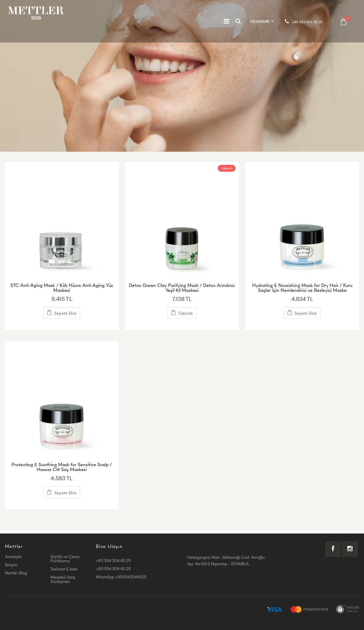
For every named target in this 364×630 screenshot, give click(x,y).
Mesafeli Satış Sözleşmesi (63, 579)
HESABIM (260, 21)
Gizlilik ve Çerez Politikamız (65, 559)
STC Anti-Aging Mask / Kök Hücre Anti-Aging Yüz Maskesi (62, 288)
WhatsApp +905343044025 (121, 577)
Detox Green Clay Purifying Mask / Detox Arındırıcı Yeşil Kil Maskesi (182, 288)
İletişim (11, 565)
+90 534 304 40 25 (307, 22)
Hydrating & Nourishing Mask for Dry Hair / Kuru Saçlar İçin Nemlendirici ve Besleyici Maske (302, 288)
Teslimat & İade (64, 569)
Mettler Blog (16, 573)
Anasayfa (13, 557)
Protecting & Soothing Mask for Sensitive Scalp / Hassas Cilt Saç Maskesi (62, 467)
